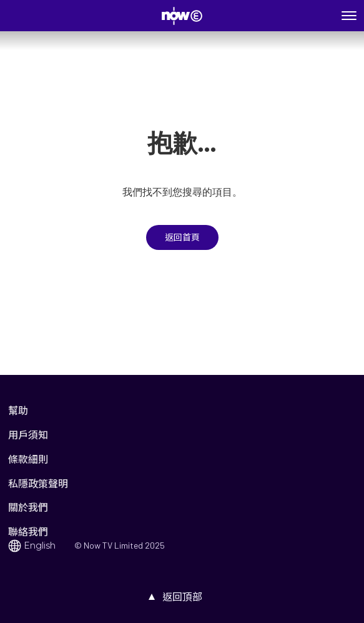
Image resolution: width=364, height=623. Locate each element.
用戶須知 (28, 435)
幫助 (18, 410)
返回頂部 (182, 596)
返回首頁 (182, 237)
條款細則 (28, 459)
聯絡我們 (28, 531)
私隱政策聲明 (38, 483)
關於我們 (28, 507)
